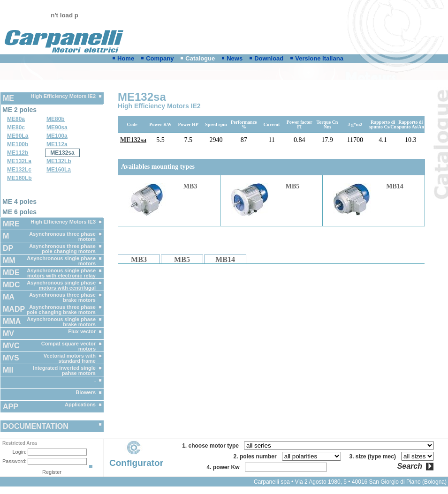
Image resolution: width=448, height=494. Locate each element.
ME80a (16, 119)
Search (410, 466)
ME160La (59, 170)
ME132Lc (19, 170)
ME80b (56, 119)
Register (52, 472)
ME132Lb (59, 161)
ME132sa (62, 153)
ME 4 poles (19, 202)
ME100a (57, 136)
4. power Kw (224, 467)
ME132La (19, 161)
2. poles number (257, 457)
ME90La (18, 136)
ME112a (57, 144)
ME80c (16, 127)
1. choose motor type (212, 446)
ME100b (18, 144)
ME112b (18, 153)
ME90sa (57, 127)
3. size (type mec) (374, 457)
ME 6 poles (19, 212)
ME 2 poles (19, 110)
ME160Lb (19, 178)
